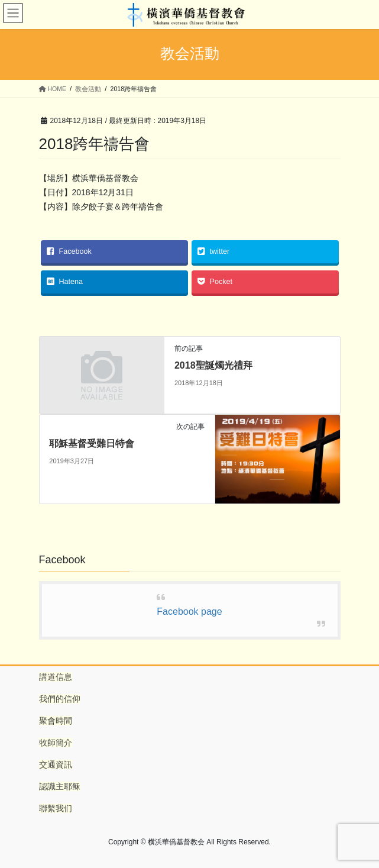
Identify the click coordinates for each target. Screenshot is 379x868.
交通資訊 (56, 764)
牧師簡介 (56, 743)
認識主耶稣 (60, 786)
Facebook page (189, 612)
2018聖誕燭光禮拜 (213, 365)
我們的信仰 (60, 699)
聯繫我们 (56, 808)
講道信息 (56, 677)
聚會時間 (56, 721)
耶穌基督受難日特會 (92, 443)
